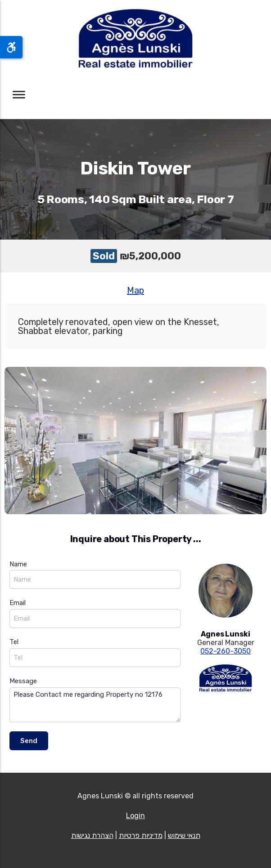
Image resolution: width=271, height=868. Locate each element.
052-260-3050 (226, 651)
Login (135, 816)
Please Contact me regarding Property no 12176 (95, 705)
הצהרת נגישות (92, 835)
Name (18, 564)
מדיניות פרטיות (141, 835)
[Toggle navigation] (19, 95)
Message (23, 681)
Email (18, 603)
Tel (14, 642)
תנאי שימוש (184, 835)
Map (135, 290)
